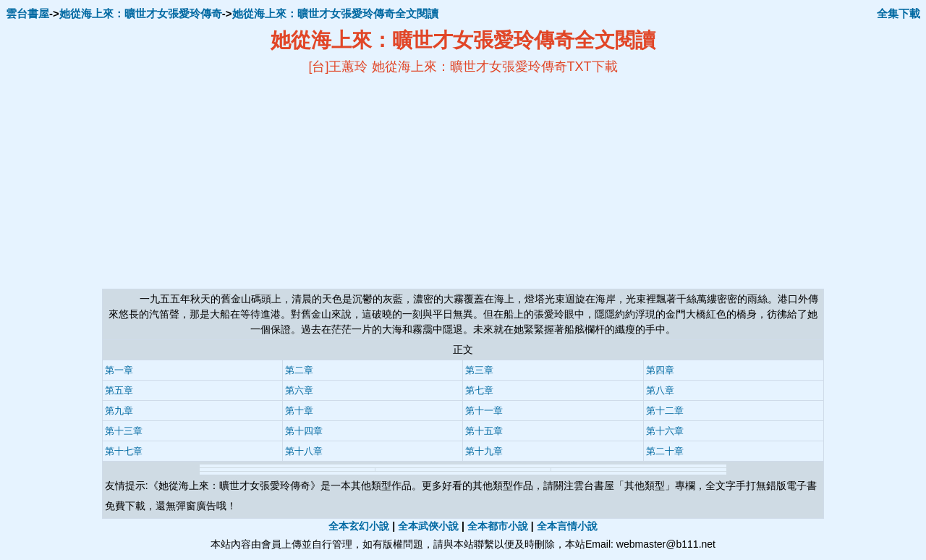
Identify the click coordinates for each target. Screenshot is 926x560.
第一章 (119, 370)
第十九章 (484, 451)
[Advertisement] (323, 182)
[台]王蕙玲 (338, 67)
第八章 (660, 390)
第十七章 (124, 451)
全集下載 (899, 13)
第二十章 (665, 451)
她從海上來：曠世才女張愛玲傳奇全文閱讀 (335, 13)
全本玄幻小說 (359, 526)
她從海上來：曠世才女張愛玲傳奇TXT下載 (495, 67)
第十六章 (665, 431)
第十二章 (665, 411)
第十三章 (124, 431)
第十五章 (484, 431)
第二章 (299, 370)
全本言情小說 (567, 526)
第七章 (479, 390)
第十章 (299, 411)
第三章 (479, 370)
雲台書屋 (27, 13)
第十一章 (484, 411)
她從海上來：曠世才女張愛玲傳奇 (141, 13)
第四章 (660, 370)
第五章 (119, 390)
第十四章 (304, 431)
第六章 (299, 390)
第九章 (119, 411)
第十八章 (304, 451)
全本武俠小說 (428, 526)
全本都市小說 (498, 526)
